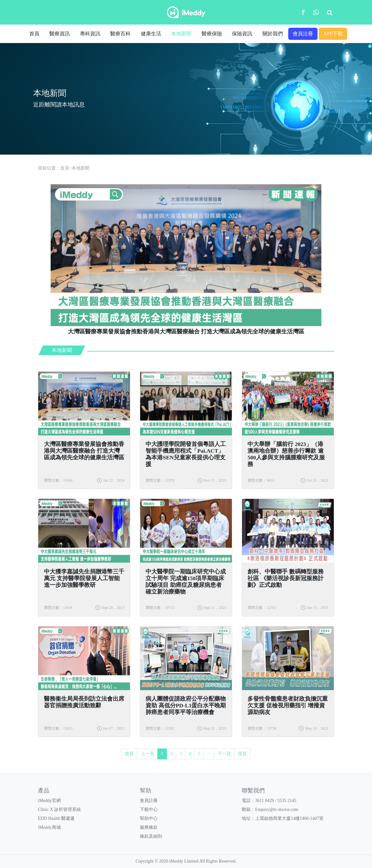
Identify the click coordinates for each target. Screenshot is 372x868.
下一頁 (224, 754)
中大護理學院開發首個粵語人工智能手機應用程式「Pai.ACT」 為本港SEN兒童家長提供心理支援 (186, 454)
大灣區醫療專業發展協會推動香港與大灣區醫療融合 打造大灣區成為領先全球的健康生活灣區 (84, 451)
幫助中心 (149, 818)
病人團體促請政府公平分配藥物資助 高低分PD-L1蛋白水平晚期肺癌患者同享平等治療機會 (186, 705)
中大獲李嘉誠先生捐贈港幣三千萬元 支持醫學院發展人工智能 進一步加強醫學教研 (84, 578)
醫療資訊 (60, 34)
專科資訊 (90, 34)
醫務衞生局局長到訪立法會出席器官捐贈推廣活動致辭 (84, 702)
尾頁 (242, 754)
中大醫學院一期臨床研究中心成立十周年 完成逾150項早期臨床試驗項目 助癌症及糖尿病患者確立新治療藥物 (186, 582)
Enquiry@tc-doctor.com (277, 810)
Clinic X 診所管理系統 (59, 810)
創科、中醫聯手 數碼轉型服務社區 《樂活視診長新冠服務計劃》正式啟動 (285, 578)
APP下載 (333, 34)
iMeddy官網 (49, 801)
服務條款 (149, 827)
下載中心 (149, 810)
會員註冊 (149, 801)
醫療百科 (120, 34)
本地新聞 (181, 34)
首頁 (34, 34)
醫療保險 (212, 34)
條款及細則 (151, 836)
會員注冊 (303, 34)
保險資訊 (242, 34)
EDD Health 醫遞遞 (56, 818)
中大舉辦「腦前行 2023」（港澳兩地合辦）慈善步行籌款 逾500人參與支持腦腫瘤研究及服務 (286, 454)
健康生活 (151, 34)
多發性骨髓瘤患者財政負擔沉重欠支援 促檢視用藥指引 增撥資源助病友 (288, 705)
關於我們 (273, 34)
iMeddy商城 (49, 827)
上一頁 (147, 754)
